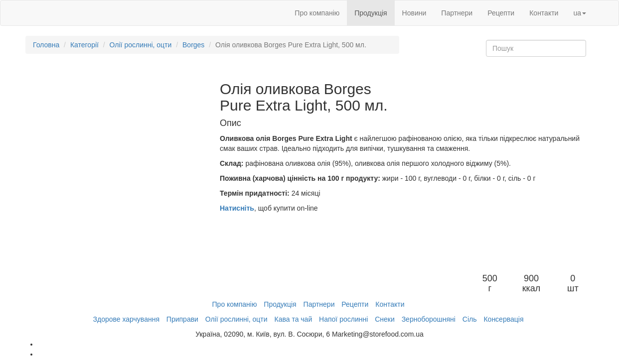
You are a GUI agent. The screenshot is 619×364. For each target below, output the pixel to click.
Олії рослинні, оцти (141, 45)
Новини (414, 13)
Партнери (457, 13)
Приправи (182, 319)
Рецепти (501, 13)
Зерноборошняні (429, 319)
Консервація (503, 319)
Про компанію (317, 13)
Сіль (470, 319)
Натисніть (237, 208)
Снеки (385, 319)
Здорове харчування (126, 319)
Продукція (371, 13)
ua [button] (580, 13)
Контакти (544, 13)
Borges (193, 45)
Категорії (84, 45)
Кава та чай (293, 319)
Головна (46, 45)
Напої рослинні (343, 319)
